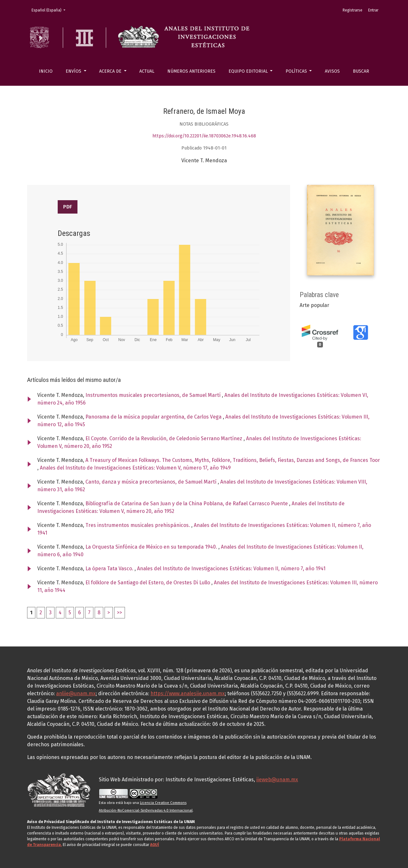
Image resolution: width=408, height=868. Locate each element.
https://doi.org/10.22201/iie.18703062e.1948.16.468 (204, 136)
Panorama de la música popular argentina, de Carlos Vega (154, 417)
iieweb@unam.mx (277, 780)
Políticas (297, 71)
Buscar (361, 71)
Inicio (46, 71)
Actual (147, 71)
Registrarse (353, 10)
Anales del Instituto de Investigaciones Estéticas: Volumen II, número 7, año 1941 (231, 569)
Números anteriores (191, 71)
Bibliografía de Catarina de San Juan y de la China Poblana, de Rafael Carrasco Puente (187, 503)
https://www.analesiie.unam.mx (188, 693)
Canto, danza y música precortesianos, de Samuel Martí (152, 482)
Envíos (74, 71)
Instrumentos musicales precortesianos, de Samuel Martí (154, 395)
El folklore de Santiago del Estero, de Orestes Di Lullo (148, 583)
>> (120, 613)
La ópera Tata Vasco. (110, 569)
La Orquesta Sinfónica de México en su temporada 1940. (152, 547)
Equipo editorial (249, 71)
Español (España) (50, 10)
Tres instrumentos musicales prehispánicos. (138, 525)
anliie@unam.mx (76, 693)
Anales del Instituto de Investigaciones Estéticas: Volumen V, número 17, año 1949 (135, 468)
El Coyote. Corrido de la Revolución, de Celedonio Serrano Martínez (164, 438)
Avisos (332, 71)
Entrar (373, 10)
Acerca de (111, 71)
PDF (68, 207)
